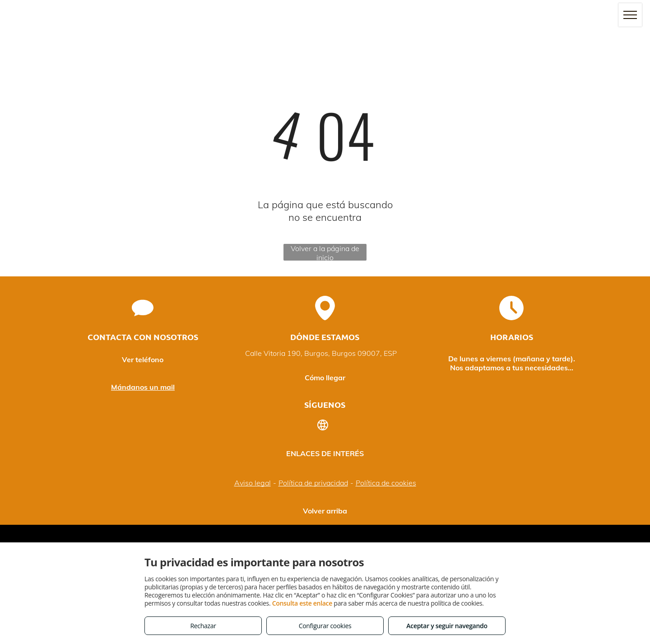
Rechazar (203, 626)
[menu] (630, 15)
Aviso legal (253, 483)
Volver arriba (325, 511)
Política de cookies (386, 483)
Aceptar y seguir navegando (447, 626)
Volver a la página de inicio (325, 252)
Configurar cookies (325, 626)
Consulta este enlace (302, 603)
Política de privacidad (313, 483)
